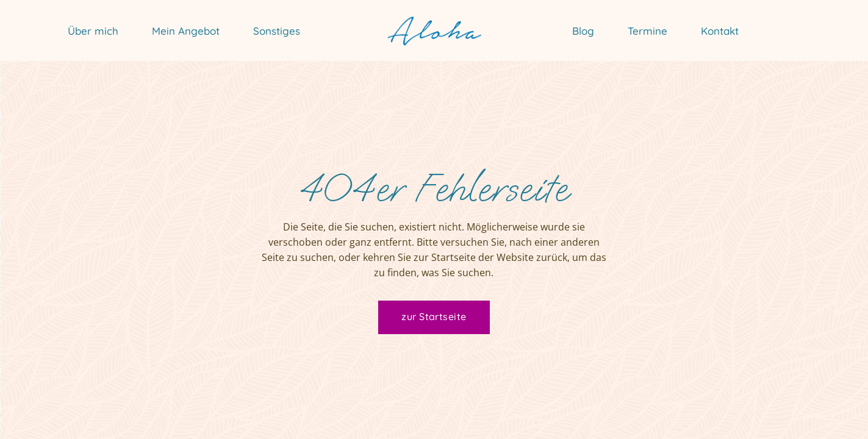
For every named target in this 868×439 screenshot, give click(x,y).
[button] (27, 412)
